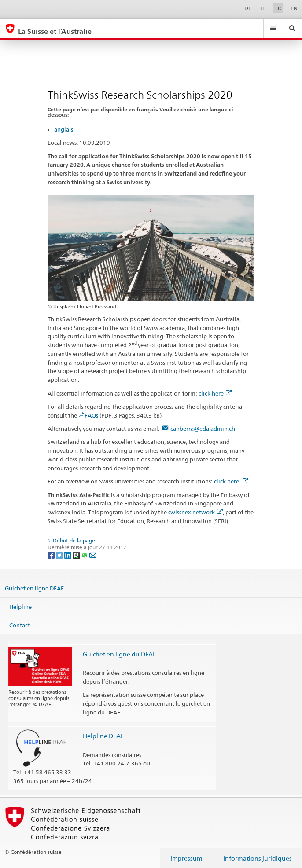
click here (215, 393)
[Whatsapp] (85, 555)
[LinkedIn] (68, 555)
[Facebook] (52, 555)
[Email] (93, 555)
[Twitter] (60, 555)
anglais (64, 129)
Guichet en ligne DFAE (34, 588)
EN (294, 8)
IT (263, 8)
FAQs (123, 415)
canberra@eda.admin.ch (203, 429)
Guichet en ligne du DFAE (120, 654)
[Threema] (77, 555)
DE (248, 8)
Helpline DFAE (103, 736)
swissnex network (195, 512)
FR (278, 8)
